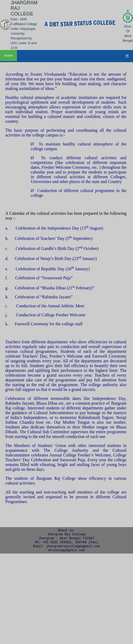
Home (8, 56)
